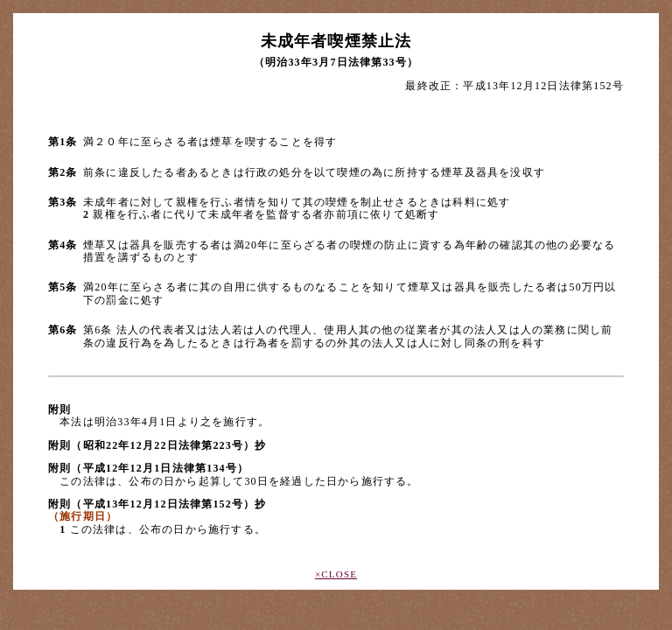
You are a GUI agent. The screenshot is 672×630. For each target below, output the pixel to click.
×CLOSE (336, 574)
